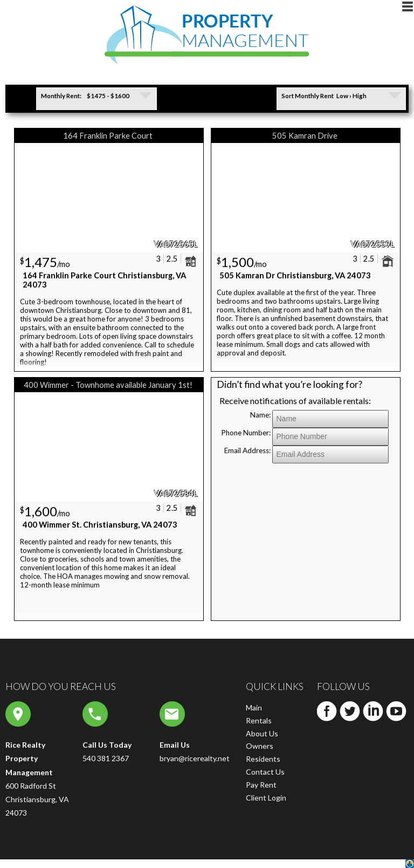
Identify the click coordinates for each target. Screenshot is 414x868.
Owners (260, 746)
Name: (260, 415)
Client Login (266, 798)
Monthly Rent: (61, 96)
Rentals (259, 720)
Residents (263, 759)
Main (254, 708)
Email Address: (247, 450)
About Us (262, 733)
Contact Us (265, 772)
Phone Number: (246, 433)
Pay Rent (261, 785)
